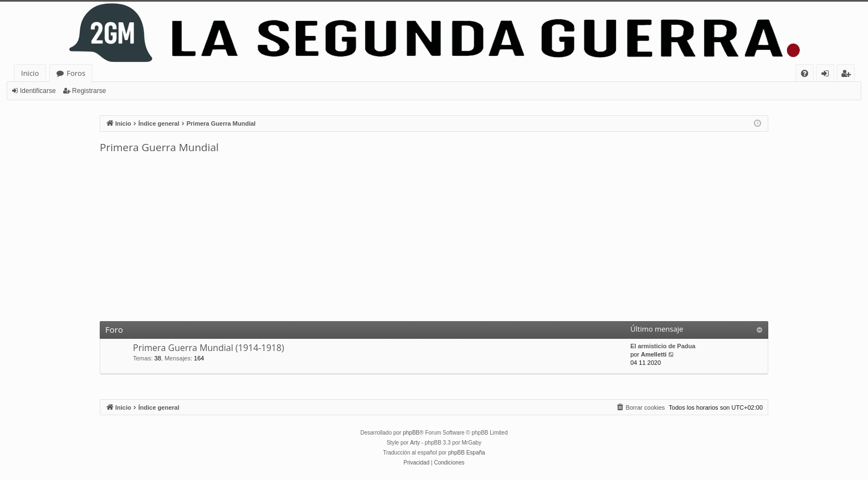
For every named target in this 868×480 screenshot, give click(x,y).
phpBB (411, 433)
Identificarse (38, 91)
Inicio (30, 73)
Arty (415, 443)
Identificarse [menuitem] (828, 75)
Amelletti (654, 354)
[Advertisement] (434, 238)
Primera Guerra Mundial (159, 147)
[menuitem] (805, 73)
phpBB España (467, 453)
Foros (76, 73)
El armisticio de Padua (663, 346)
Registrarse (89, 91)
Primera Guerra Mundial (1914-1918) (209, 348)
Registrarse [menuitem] (848, 75)
